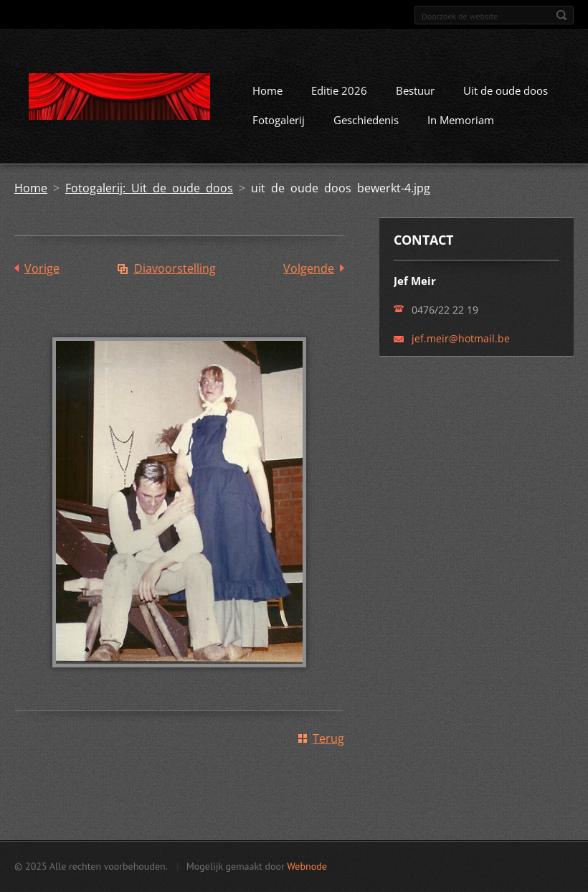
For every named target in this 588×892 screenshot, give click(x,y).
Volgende (309, 268)
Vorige (42, 268)
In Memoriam (461, 120)
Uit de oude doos (506, 90)
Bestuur (415, 90)
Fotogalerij (279, 120)
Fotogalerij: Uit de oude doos (149, 188)
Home (267, 90)
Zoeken (561, 15)
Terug (328, 738)
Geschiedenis (366, 120)
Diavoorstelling (175, 268)
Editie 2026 (339, 90)
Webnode (307, 866)
